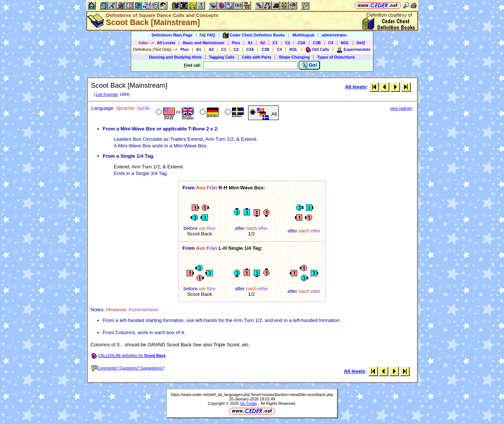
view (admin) (401, 108)
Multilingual (303, 35)
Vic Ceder (249, 403)
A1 (250, 43)
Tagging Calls (222, 57)
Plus (236, 43)
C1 (275, 43)
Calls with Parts (256, 57)
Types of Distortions (336, 57)
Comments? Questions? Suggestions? (128, 368)
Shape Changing (294, 57)
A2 (263, 43)
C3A (301, 43)
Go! (310, 65)
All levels (356, 87)
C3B (317, 43)
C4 (331, 43)
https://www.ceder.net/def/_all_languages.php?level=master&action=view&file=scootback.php (252, 395)
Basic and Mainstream (204, 43)
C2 (288, 43)
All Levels (166, 43)
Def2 (361, 43)
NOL (345, 43)
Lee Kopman (107, 94)
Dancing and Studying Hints (175, 57)
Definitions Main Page (172, 35)
